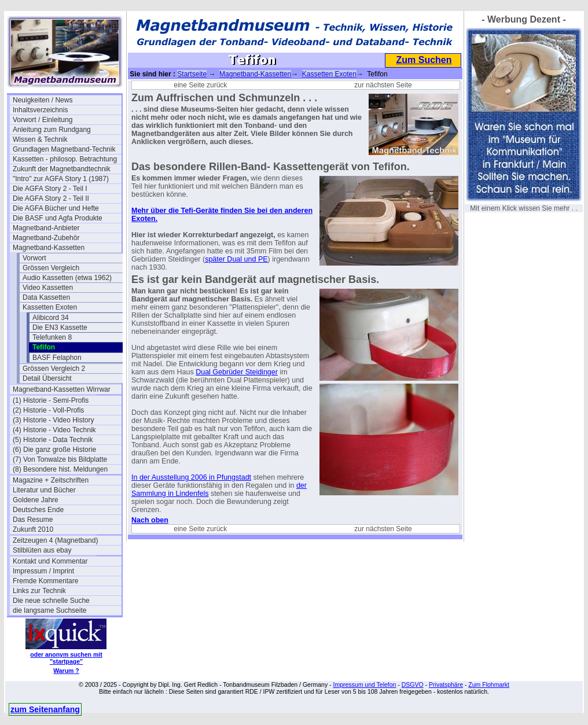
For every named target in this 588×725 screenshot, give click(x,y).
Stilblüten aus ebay (42, 550)
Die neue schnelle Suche (51, 601)
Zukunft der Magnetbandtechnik (62, 169)
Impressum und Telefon (364, 684)
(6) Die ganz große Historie (54, 450)
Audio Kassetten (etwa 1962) (67, 278)
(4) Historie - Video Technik (54, 430)
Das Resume (33, 520)
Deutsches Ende (38, 510)
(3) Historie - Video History (53, 420)
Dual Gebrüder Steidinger (237, 372)
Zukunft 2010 (33, 529)
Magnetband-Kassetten (49, 248)
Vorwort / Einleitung (43, 120)
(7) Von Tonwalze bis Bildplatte (60, 459)
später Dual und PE (236, 259)
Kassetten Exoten (50, 307)
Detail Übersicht (47, 378)
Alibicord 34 (51, 318)
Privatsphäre (446, 684)
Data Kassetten (46, 297)
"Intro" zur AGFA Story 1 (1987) (61, 179)
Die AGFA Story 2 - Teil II (51, 198)
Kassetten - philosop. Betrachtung (65, 159)
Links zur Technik (39, 591)
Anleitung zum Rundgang (52, 130)
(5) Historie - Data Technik (53, 440)
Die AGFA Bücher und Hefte (56, 208)
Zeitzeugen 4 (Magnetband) (55, 540)
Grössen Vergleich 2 (54, 369)
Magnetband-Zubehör (46, 238)
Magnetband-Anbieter (46, 228)
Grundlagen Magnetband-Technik (64, 149)
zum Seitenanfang (45, 709)
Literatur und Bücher (44, 490)
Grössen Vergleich (51, 268)
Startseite (192, 74)
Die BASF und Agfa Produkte (58, 218)
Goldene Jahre (36, 500)
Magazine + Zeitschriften (51, 480)
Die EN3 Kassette (60, 327)
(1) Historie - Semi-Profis (51, 400)
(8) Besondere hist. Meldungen (60, 469)
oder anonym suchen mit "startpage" (66, 658)
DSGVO (413, 684)
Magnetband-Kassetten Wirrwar (62, 389)
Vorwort (34, 258)
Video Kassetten (48, 288)
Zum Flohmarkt (489, 684)
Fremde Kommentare (45, 581)
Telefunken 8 (52, 337)
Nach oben (150, 520)
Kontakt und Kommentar (50, 561)
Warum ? (66, 671)
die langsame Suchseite (49, 610)
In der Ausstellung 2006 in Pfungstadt (191, 477)
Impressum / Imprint (43, 571)
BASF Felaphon (57, 358)
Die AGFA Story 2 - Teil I (50, 189)
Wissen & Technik (40, 139)
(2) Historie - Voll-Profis (48, 410)
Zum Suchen (424, 60)
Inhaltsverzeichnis (40, 110)
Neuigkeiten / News (43, 100)
